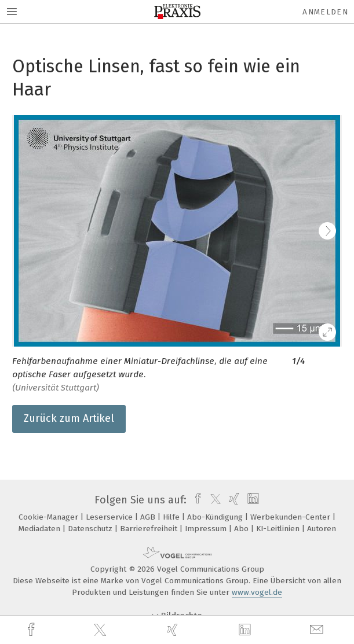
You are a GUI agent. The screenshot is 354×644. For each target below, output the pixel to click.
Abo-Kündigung (216, 517)
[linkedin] (246, 630)
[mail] (318, 630)
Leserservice (110, 517)
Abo (242, 529)
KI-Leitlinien (279, 529)
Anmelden (325, 12)
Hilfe (172, 517)
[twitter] (101, 630)
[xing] (174, 630)
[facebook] (32, 630)
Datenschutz (91, 529)
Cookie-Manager (50, 517)
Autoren (322, 529)
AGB (149, 517)
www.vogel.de (257, 592)
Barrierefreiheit (150, 529)
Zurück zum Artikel (69, 418)
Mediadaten (41, 529)
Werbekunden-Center (291, 517)
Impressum (207, 529)
